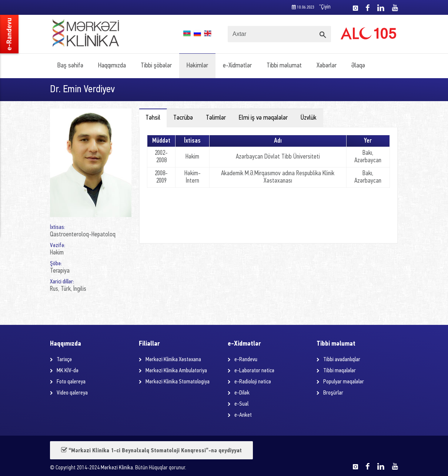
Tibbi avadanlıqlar (342, 360)
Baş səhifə (70, 66)
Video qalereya (72, 393)
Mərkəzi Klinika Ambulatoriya (176, 371)
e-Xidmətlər (237, 66)
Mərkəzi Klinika (117, 468)
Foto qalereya (71, 382)
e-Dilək (242, 393)
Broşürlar (333, 393)
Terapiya (60, 271)
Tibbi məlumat (284, 66)
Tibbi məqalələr (340, 371)
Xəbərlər (327, 66)
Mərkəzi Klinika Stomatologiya (178, 382)
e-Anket (243, 415)
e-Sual (241, 404)
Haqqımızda (112, 66)
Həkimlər (197, 66)
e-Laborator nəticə (254, 371)
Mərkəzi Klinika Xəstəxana (173, 360)
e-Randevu (246, 360)
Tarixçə (64, 360)
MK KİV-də (68, 371)
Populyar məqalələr (344, 382)
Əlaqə (358, 66)
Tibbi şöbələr (156, 66)
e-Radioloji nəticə (253, 382)
